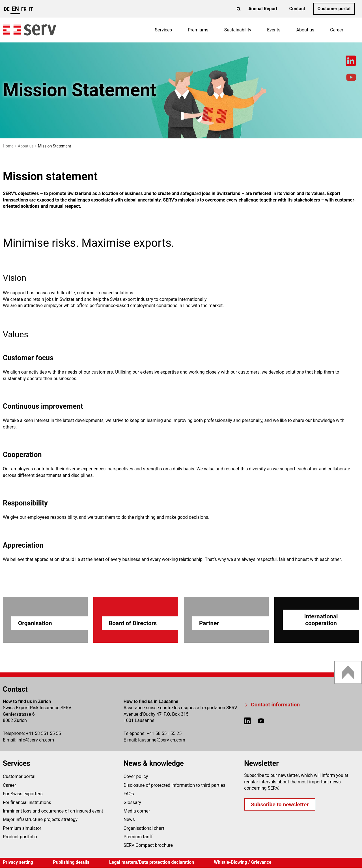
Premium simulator (22, 828)
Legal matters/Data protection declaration (152, 862)
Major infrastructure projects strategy (40, 819)
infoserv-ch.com (36, 740)
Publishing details (71, 862)
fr (24, 9)
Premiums (198, 30)
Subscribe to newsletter (280, 804)
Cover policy (136, 776)
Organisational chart (144, 828)
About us (305, 30)
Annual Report (263, 9)
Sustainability (238, 30)
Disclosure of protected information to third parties (174, 785)
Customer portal (334, 9)
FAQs (129, 794)
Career (337, 30)
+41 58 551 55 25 (164, 733)
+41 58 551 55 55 (44, 733)
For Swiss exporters (23, 794)
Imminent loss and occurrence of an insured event (53, 811)
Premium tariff (138, 837)
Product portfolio (20, 837)
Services (163, 30)
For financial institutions (27, 802)
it (31, 9)
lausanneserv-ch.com (162, 740)
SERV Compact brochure (148, 845)
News (129, 819)
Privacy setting (18, 862)
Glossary (132, 802)
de (7, 9)
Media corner (137, 811)
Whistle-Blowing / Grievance (243, 862)
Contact (297, 9)
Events (274, 30)
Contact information (275, 705)
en (15, 9)
